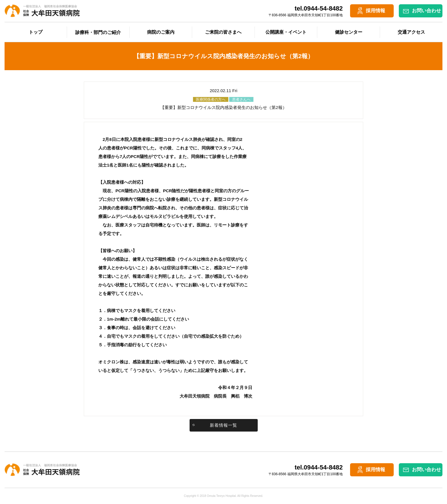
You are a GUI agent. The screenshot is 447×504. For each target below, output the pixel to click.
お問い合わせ (426, 11)
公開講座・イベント (286, 32)
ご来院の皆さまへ (223, 32)
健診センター (349, 32)
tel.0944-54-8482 (319, 8)
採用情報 (375, 11)
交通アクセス (411, 32)
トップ (36, 32)
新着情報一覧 (223, 425)
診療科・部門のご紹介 (98, 32)
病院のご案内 (161, 32)
